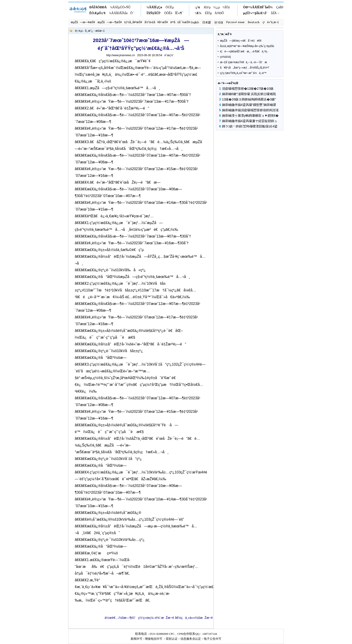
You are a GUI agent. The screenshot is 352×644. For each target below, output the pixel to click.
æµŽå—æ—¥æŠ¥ (83, 22)
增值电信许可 (154, 639)
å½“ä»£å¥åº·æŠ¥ (156, 22)
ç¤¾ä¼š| (225, 57)
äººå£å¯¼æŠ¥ (180, 22)
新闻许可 (136, 639)
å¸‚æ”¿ (89, 31)
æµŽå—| (226, 41)
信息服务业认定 (191, 639)
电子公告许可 (213, 639)
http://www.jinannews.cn (121, 55)
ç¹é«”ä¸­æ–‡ (271, 22)
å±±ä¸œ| (225, 46)
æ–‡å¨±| (225, 62)
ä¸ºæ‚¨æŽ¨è (227, 34)
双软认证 (172, 639)
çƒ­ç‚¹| (223, 73)
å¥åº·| (225, 68)
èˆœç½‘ (169, 55)
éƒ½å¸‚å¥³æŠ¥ (133, 22)
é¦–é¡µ (79, 31)
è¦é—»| (225, 51)
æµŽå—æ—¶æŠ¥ (110, 22)
